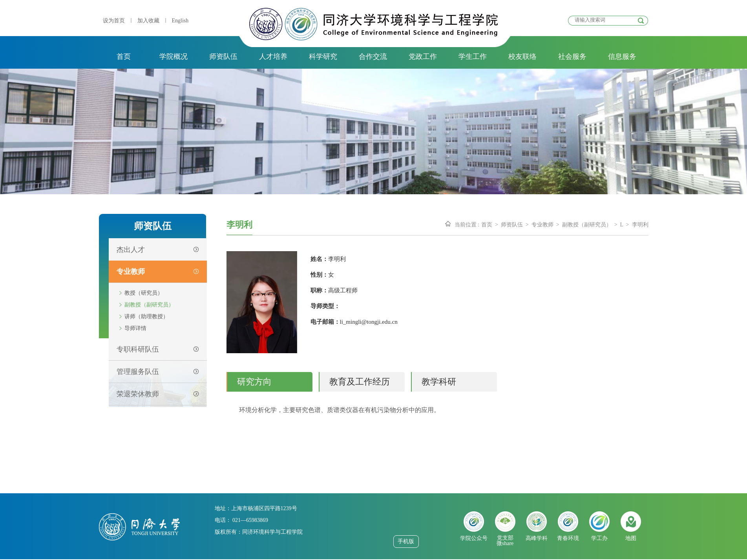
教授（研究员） (144, 293)
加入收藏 (148, 21)
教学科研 (439, 382)
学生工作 (473, 57)
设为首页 (114, 21)
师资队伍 (223, 57)
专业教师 (542, 225)
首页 (124, 57)
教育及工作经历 (360, 382)
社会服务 (572, 57)
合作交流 (373, 57)
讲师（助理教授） (146, 316)
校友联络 (522, 57)
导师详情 (135, 328)
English (180, 21)
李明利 (640, 225)
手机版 (406, 541)
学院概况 (174, 57)
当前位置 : (467, 225)
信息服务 (622, 57)
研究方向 (254, 382)
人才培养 (273, 57)
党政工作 (423, 57)
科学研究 (323, 57)
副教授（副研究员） (149, 305)
